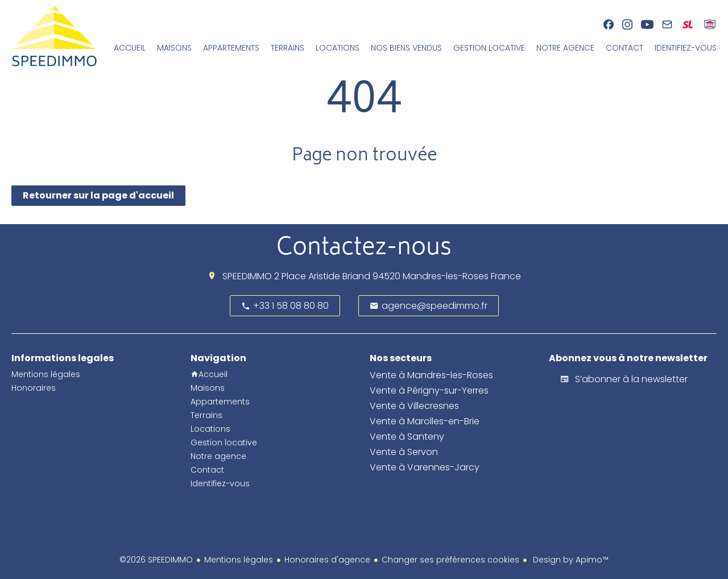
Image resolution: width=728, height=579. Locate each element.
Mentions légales (239, 560)
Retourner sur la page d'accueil (98, 195)
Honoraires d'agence (327, 560)
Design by (570, 560)
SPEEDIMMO (247, 276)
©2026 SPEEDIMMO (156, 560)
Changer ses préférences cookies (450, 560)
